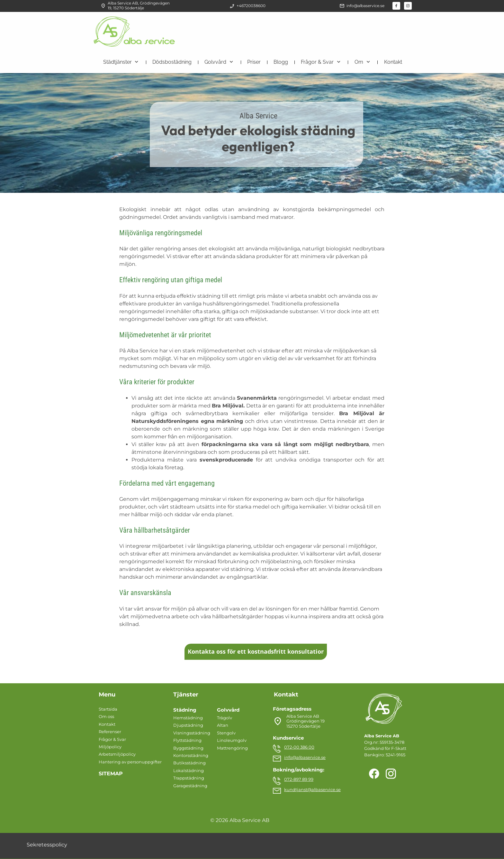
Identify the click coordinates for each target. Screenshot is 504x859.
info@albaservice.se (305, 757)
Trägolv (225, 718)
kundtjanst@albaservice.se (312, 789)
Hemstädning (188, 718)
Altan (223, 725)
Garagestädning (190, 786)
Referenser (110, 732)
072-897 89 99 (299, 779)
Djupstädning (188, 725)
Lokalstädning (189, 770)
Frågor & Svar (112, 739)
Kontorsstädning (191, 755)
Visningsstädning (192, 733)
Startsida (108, 709)
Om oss (106, 716)
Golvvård (228, 710)
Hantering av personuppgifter (130, 762)
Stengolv (226, 733)
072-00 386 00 (299, 747)
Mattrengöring (232, 748)
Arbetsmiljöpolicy (117, 754)
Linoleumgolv (232, 740)
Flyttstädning (187, 740)
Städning (185, 710)
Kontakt (107, 724)
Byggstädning (188, 748)
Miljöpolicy (110, 747)
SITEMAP (111, 774)
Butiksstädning (189, 763)
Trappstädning (189, 778)
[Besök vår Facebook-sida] (396, 6)
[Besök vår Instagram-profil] (408, 6)
